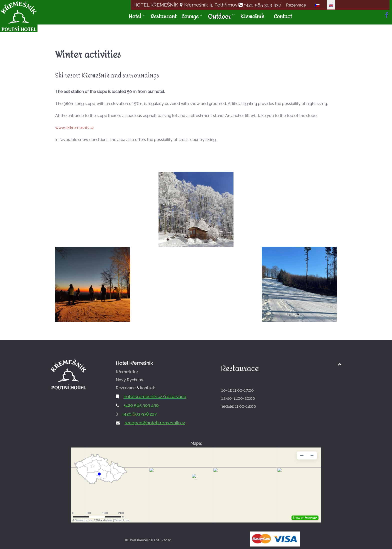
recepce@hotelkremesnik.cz (155, 423)
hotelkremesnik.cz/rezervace (155, 396)
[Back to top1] (340, 364)
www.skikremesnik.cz (75, 128)
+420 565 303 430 (262, 5)
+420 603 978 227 (139, 414)
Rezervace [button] (296, 5)
